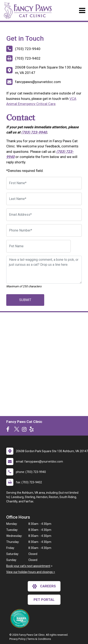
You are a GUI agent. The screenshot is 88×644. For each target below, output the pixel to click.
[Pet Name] (38, 246)
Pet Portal (44, 600)
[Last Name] (44, 199)
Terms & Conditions (39, 639)
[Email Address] (44, 215)
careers (44, 586)
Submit (25, 300)
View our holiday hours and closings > (31, 572)
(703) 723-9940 (34, 132)
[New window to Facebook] (9, 430)
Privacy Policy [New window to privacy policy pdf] (17, 639)
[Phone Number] (44, 230)
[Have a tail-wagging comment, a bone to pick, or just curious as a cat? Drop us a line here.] (44, 270)
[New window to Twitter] (17, 430)
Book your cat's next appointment (28, 566)
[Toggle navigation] (82, 10)
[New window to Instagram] (25, 430)
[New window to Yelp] (33, 430)
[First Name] (44, 183)
